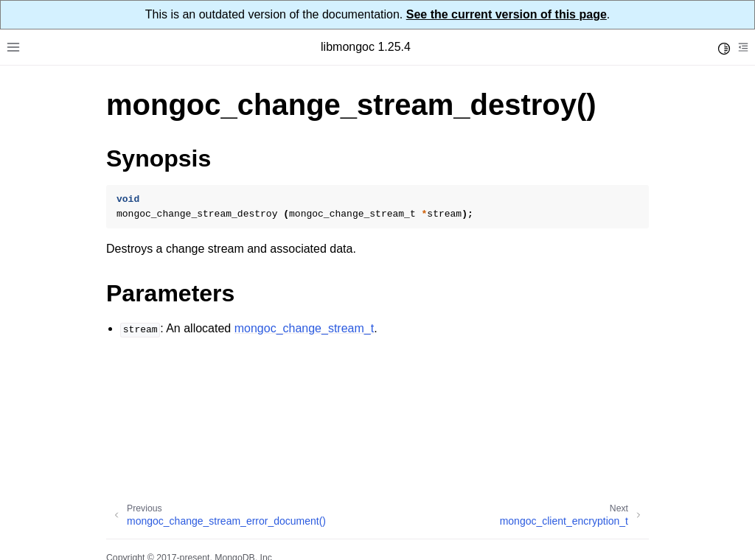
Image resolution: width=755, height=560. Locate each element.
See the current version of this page (507, 14)
